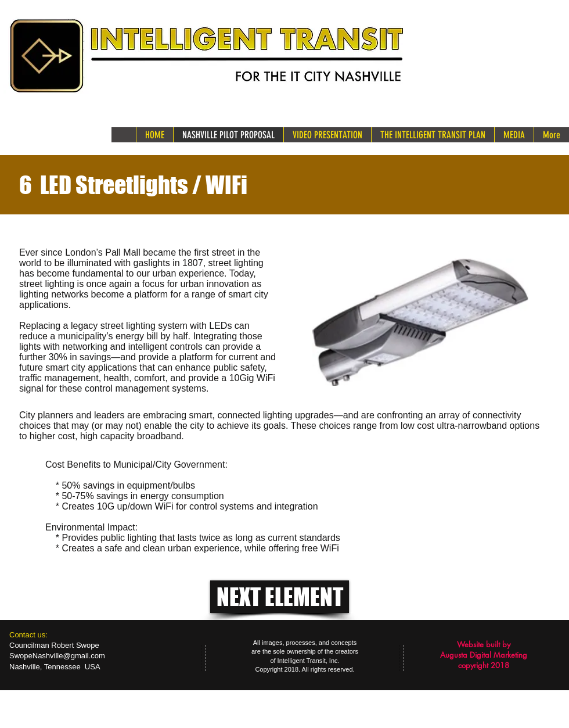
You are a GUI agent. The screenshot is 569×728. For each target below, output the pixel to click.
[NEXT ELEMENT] (280, 597)
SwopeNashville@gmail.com (57, 656)
